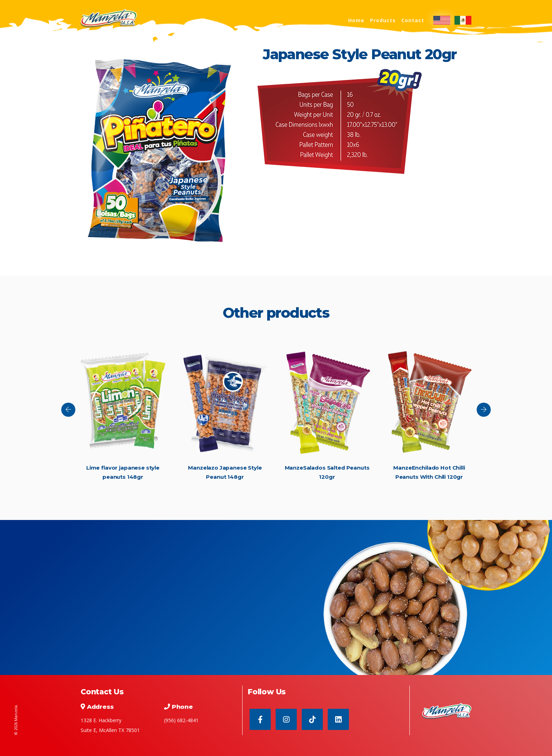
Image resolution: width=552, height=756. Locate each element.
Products (383, 20)
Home (356, 20)
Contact (413, 20)
